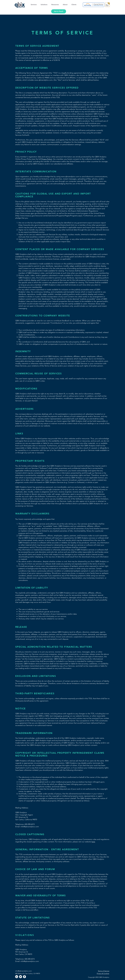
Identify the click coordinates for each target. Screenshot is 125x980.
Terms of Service (104, 971)
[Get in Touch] (59, 11)
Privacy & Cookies (103, 973)
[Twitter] (21, 977)
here (93, 842)
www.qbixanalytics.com (43, 80)
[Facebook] (24, 977)
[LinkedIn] (17, 977)
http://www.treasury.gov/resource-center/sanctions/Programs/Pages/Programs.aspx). (49, 216)
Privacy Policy (47, 159)
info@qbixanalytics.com (23, 971)
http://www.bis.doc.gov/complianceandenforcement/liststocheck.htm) (47, 225)
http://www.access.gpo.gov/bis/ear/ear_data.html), (36, 213)
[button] (34, 5)
